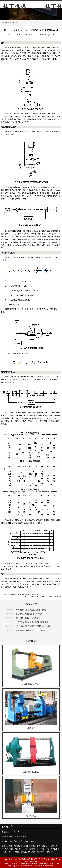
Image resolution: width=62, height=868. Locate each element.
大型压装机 (31, 728)
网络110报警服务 (21, 866)
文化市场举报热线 (23, 864)
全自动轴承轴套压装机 (31, 684)
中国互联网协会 (34, 866)
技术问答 (12, 23)
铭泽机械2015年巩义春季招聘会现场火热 (23, 594)
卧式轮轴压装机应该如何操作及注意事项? (45, 597)
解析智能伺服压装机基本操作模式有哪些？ (32, 630)
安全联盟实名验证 (8, 864)
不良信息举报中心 (37, 864)
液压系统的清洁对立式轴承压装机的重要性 (32, 622)
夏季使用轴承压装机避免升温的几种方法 (31, 610)
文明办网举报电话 (48, 866)
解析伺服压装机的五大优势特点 (28, 618)
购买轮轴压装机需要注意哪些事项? (29, 614)
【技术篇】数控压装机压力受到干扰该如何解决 (34, 626)
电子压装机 (31, 816)
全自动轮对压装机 (31, 772)
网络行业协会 (49, 864)
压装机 (22, 5)
